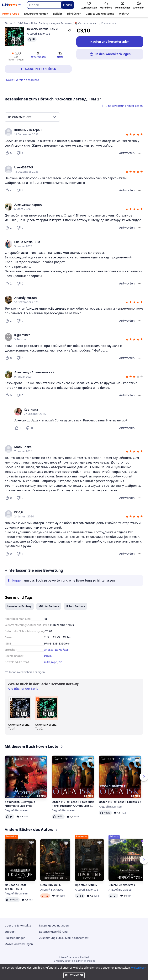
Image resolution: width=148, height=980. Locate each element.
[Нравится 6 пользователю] (9, 153)
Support (10, 932)
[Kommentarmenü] (140, 428)
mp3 (54, 662)
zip (61, 662)
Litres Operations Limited (74, 957)
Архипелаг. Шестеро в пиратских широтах (20, 804)
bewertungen (38, 57)
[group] (74, 132)
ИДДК (48, 656)
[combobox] (44, 5)
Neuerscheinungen (36, 14)
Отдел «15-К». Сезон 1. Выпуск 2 (120, 802)
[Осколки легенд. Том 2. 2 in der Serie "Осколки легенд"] (47, 713)
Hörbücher (74, 14)
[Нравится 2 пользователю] (9, 228)
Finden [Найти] (68, 5)
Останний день (50, 885)
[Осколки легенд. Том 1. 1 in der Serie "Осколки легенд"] (20, 713)
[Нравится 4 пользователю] (9, 190)
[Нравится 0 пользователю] (9, 358)
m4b (47, 662)
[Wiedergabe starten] (143, 976)
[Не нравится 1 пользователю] (20, 190)
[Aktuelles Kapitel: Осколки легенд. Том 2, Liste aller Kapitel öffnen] (124, 976)
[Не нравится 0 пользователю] (20, 228)
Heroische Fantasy (19, 606)
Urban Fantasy (75, 606)
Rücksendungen (15, 938)
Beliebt (58, 14)
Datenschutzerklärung (53, 932)
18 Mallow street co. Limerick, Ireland (74, 961)
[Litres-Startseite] (12, 5)
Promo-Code (11, 14)
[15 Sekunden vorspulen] (136, 976)
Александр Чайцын (57, 650)
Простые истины (86, 885)
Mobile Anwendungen (19, 944)
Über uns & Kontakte (18, 926)
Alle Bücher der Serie (23, 689)
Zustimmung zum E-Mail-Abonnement (64, 938)
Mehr (122, 14)
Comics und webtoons (100, 14)
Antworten (127, 153)
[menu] (32, 117)
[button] (127, 135)
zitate (60, 57)
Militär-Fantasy (49, 606)
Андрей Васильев (39, 34)
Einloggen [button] (15, 580)
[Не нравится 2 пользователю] (20, 153)
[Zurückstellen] (43, 760)
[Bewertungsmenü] (140, 153)
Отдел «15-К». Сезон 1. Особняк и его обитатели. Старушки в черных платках (73, 804)
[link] (69, 130)
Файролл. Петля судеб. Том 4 (16, 887)
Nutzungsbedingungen (54, 926)
